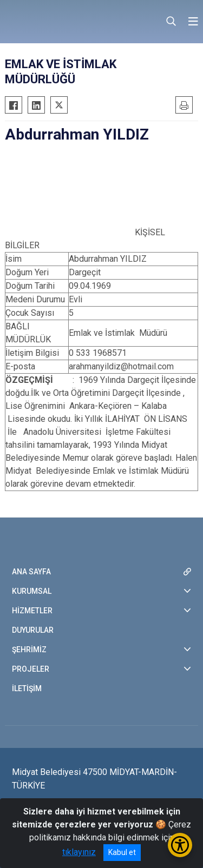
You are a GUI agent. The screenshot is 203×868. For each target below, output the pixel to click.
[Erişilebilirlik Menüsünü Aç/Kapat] (180, 845)
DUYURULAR (33, 630)
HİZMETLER (32, 611)
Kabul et (122, 852)
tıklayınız (79, 852)
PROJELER (31, 669)
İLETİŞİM (27, 688)
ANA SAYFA (31, 572)
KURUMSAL (32, 591)
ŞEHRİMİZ (29, 650)
